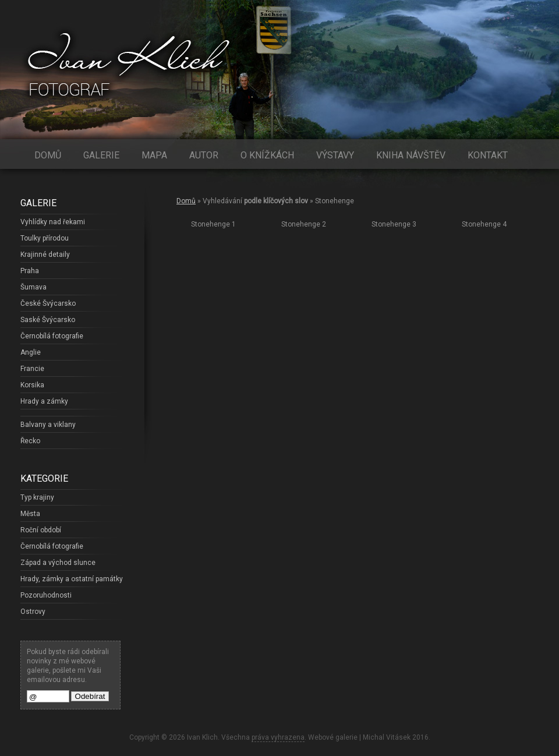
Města (30, 514)
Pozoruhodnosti (46, 595)
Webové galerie (333, 737)
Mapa (154, 155)
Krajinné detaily (45, 255)
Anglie (31, 352)
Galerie (101, 155)
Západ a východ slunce (58, 563)
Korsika (32, 385)
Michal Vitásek (387, 737)
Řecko (30, 441)
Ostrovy (33, 612)
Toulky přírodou (45, 238)
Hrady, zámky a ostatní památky (72, 579)
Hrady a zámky (44, 401)
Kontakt (488, 155)
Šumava (33, 287)
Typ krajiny (37, 497)
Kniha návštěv (411, 155)
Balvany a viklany (48, 425)
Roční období (41, 530)
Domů (48, 155)
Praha (30, 271)
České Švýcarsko (48, 303)
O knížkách (267, 155)
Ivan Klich (202, 737)
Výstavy (335, 155)
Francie (32, 369)
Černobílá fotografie (52, 336)
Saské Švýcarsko (48, 320)
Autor (204, 155)
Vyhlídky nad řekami (53, 222)
